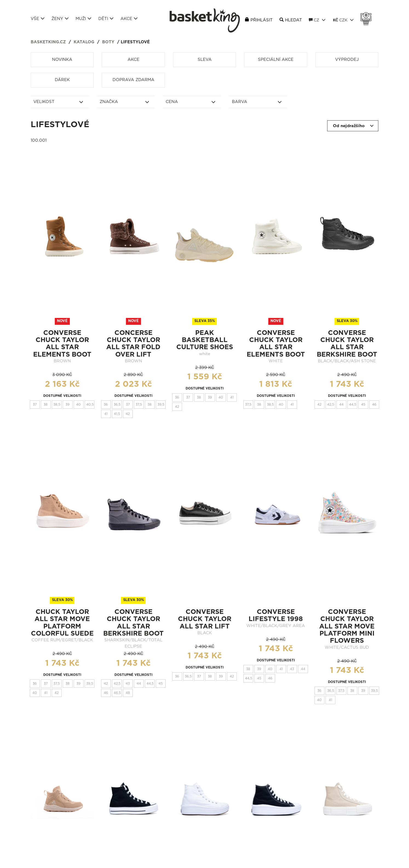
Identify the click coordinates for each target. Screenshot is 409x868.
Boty (108, 42)
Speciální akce (276, 60)
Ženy (60, 19)
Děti (106, 19)
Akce (129, 19)
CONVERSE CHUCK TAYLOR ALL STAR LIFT (205, 619)
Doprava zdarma (133, 80)
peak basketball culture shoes (205, 340)
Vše (38, 19)
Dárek (62, 80)
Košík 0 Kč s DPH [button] (367, 15)
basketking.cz (48, 42)
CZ (317, 20)
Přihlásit (262, 20)
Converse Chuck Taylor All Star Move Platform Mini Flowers (347, 627)
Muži (83, 19)
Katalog (84, 42)
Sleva (205, 60)
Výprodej (347, 60)
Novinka (62, 60)
